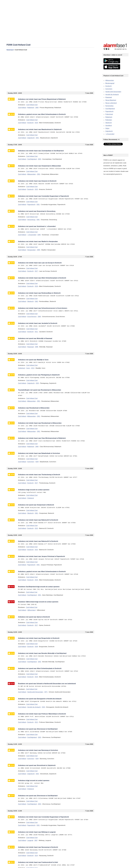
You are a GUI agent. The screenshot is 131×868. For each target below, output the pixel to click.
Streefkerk (109, 126)
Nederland (10, 50)
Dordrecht (108, 86)
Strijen (107, 128)
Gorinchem (109, 89)
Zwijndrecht (109, 131)
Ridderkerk (109, 117)
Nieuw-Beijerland (111, 100)
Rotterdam (109, 120)
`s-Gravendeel (110, 134)
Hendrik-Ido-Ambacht (112, 94)
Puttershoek (109, 114)
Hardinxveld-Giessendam (113, 92)
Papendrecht (109, 111)
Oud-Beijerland (110, 109)
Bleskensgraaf (110, 83)
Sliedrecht (109, 123)
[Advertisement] (50, 71)
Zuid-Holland (22, 108)
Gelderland (21, 368)
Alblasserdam (110, 80)
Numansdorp (109, 106)
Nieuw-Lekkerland (111, 103)
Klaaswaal (109, 97)
